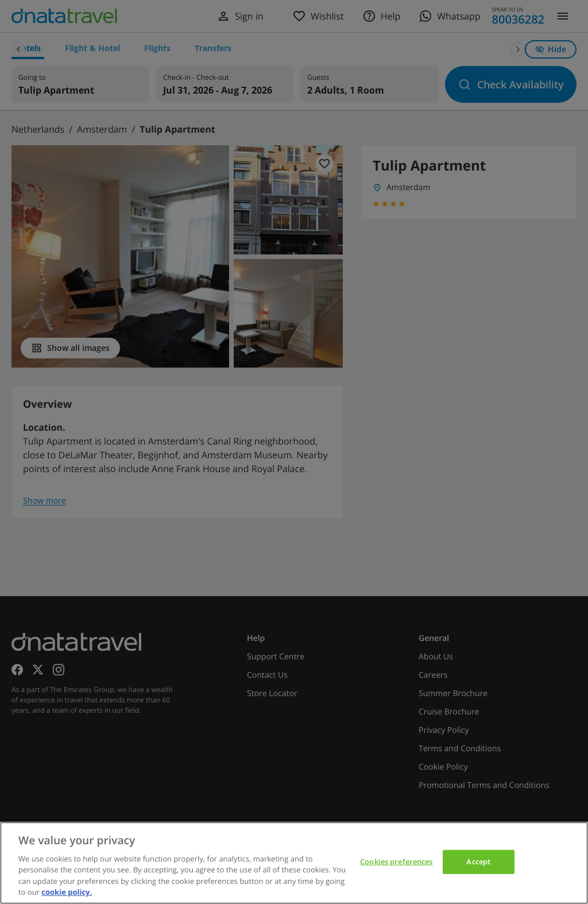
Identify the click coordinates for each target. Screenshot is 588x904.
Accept (478, 861)
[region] (294, 863)
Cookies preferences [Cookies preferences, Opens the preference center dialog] (396, 861)
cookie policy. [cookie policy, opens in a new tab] (67, 892)
